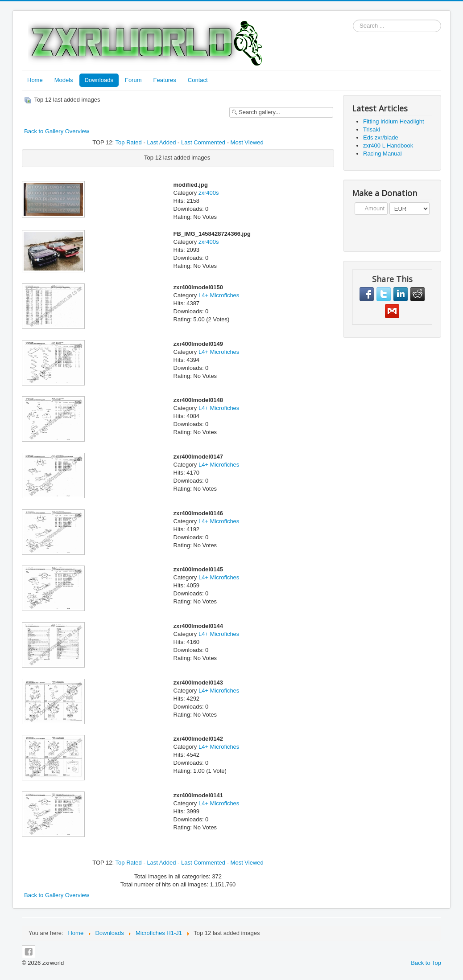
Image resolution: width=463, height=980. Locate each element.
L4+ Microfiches (219, 295)
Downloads (99, 80)
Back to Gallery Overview (57, 131)
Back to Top (426, 963)
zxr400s (209, 193)
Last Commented (203, 142)
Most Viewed (247, 142)
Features (165, 80)
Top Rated (129, 142)
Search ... (353, 20)
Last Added (161, 142)
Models (64, 80)
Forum (133, 80)
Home (35, 80)
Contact (198, 80)
